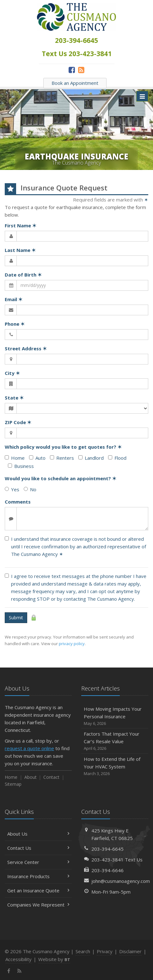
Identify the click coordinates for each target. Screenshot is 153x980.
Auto (37, 458)
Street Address (26, 348)
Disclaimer (130, 951)
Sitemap (13, 784)
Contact (51, 777)
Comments (18, 502)
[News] (81, 70)
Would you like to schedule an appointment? (61, 478)
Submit (16, 618)
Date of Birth (23, 275)
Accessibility (18, 959)
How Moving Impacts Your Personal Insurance (115, 716)
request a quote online (29, 748)
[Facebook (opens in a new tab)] (72, 70)
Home (15, 458)
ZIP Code (18, 422)
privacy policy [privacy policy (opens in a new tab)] (72, 644)
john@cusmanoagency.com (121, 881)
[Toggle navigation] (142, 96)
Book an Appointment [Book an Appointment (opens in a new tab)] (75, 83)
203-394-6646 (107, 870)
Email (14, 299)
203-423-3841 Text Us (117, 860)
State (14, 398)
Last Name (20, 250)
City (12, 373)
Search (83, 951)
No (30, 489)
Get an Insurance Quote (38, 890)
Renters (62, 458)
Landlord (91, 458)
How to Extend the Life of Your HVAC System (115, 766)
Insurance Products (38, 876)
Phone (15, 324)
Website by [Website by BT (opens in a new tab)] (54, 959)
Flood (117, 458)
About (31, 777)
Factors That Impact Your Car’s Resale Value (115, 741)
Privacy (105, 951)
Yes (12, 489)
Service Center (38, 862)
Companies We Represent (38, 905)
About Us (38, 834)
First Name (21, 225)
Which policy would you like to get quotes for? (63, 447)
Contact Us (38, 848)
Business (21, 466)
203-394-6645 (107, 849)
